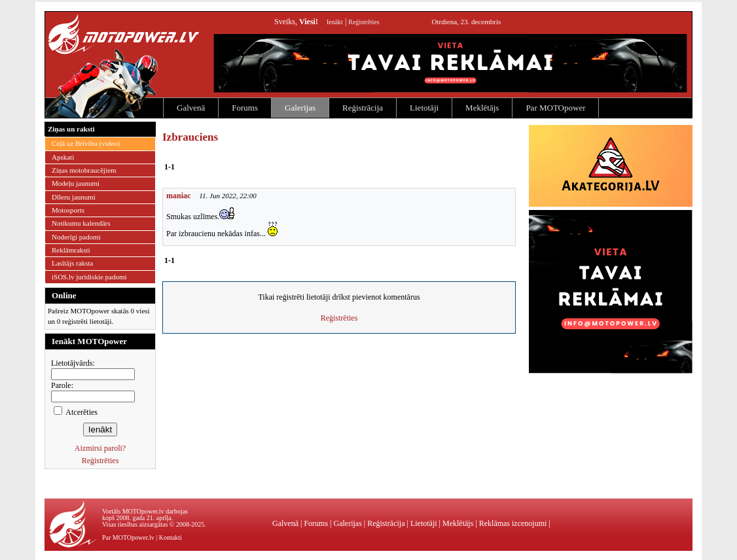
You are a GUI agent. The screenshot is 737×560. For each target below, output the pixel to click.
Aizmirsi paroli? (100, 448)
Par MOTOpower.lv (128, 537)
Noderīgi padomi (76, 237)
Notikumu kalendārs (81, 223)
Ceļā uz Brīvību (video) (86, 143)
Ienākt (335, 22)
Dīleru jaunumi (74, 197)
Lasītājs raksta (72, 263)
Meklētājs (482, 108)
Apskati (63, 157)
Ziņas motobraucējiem (84, 170)
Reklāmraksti (71, 250)
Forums (245, 108)
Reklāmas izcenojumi (513, 523)
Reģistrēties (364, 22)
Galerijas (300, 108)
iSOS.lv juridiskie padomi (89, 277)
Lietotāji (424, 108)
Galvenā (191, 108)
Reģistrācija (363, 108)
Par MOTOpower (555, 108)
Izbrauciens (190, 137)
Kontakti (171, 537)
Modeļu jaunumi (76, 183)
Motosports (68, 210)
